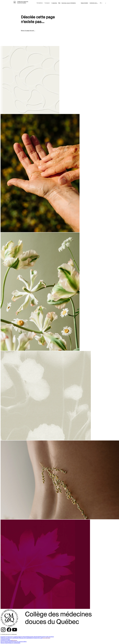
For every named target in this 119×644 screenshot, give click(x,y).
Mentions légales (4, 643)
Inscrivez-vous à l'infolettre (69, 3)
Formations (40, 3)
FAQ (59, 3)
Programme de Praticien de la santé (8, 637)
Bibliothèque (14, 640)
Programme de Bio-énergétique (47, 637)
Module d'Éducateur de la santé (22, 638)
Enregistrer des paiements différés (19, 642)
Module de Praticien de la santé (36, 638)
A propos (3, 639)
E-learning (54, 3)
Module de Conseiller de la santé (8, 638)
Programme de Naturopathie (22, 637)
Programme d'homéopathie (34, 637)
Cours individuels (46, 638)
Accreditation (9, 640)
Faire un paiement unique (6, 642)
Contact (8, 639)
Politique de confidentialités (14, 643)
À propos (47, 3)
